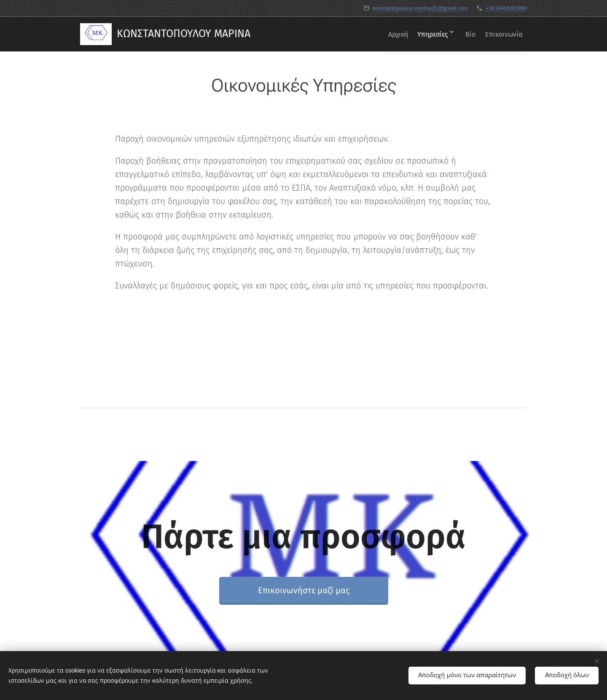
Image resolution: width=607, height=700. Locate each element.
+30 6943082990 (506, 8)
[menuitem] (380, 34)
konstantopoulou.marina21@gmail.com (420, 8)
